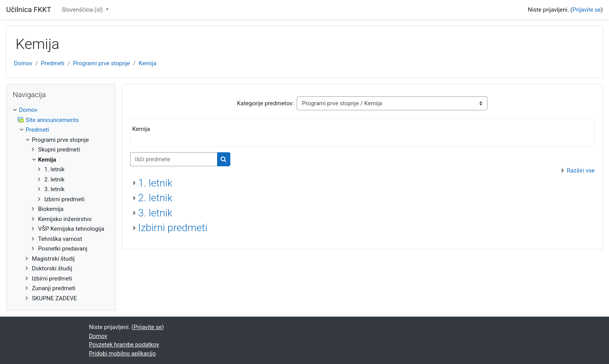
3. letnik (155, 213)
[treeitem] (61, 204)
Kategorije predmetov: (265, 103)
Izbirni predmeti (173, 228)
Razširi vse (581, 171)
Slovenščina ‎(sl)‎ (83, 10)
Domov (23, 63)
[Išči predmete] (174, 159)
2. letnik (155, 198)
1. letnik (155, 183)
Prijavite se (587, 10)
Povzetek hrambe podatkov (124, 345)
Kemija (148, 63)
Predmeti (52, 63)
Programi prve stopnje (102, 63)
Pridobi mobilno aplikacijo (122, 354)
